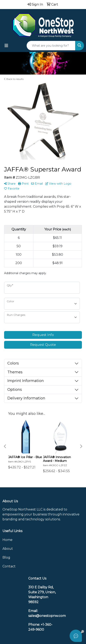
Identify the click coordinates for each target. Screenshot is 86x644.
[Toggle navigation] (6, 46)
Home (7, 540)
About (8, 549)
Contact (9, 566)
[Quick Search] (51, 46)
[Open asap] (76, 636)
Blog (6, 557)
